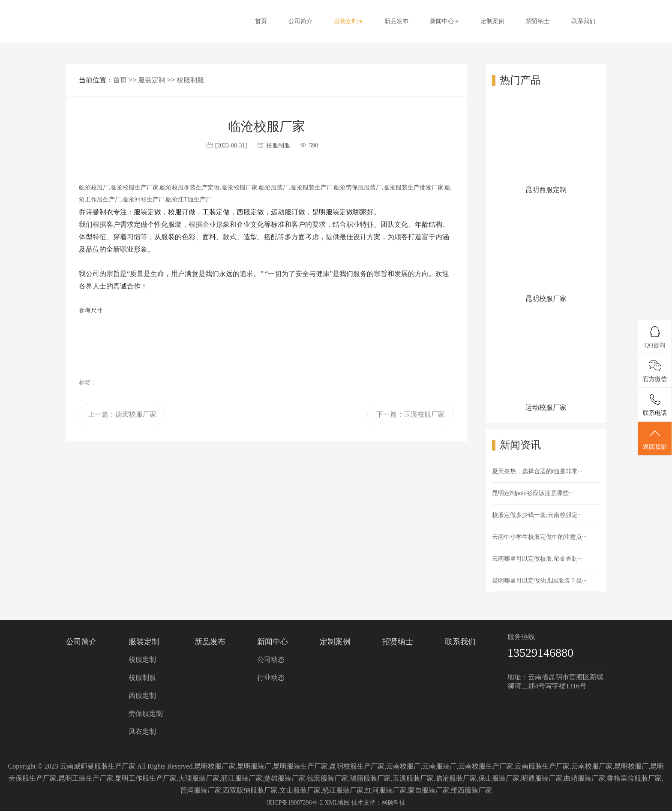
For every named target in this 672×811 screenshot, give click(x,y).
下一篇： (411, 414)
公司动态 (271, 659)
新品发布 (396, 21)
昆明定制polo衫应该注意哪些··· (532, 493)
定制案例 (492, 21)
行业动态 (271, 677)
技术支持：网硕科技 (378, 803)
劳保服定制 (146, 713)
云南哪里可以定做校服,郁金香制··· (537, 559)
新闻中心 (444, 21)
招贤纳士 (538, 21)
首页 (261, 21)
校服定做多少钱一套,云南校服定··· (537, 515)
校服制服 (190, 80)
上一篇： (122, 414)
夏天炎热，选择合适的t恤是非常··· (537, 471)
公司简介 (300, 21)
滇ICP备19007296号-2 (295, 803)
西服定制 (142, 695)
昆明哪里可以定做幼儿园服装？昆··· (539, 581)
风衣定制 (142, 731)
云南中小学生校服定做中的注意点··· (539, 537)
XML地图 (337, 803)
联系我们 (583, 21)
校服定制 (142, 659)
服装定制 (348, 21)
